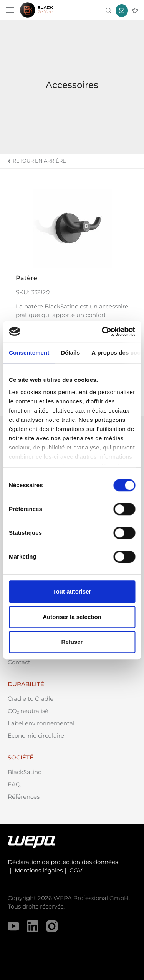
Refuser (72, 642)
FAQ (14, 784)
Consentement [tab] (29, 352)
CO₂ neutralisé (28, 711)
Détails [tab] (70, 352)
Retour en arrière (39, 161)
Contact (19, 662)
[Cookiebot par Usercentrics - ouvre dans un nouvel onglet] (103, 332)
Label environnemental (41, 723)
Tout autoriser (72, 591)
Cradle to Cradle (31, 699)
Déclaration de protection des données (63, 862)
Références (24, 797)
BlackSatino (25, 772)
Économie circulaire (36, 735)
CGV (76, 870)
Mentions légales (39, 870)
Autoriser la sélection (72, 617)
